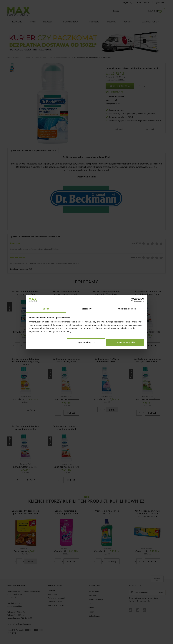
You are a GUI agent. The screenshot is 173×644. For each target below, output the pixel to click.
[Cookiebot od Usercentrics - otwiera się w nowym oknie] (133, 300)
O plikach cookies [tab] (127, 309)
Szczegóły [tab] (86, 309)
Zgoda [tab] (46, 309)
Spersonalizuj (86, 342)
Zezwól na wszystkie (125, 342)
